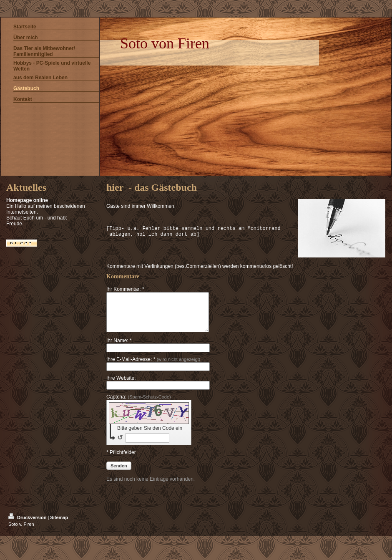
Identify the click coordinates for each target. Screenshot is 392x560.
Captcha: (139, 404)
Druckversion (28, 525)
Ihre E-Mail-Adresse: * (153, 367)
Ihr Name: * (119, 348)
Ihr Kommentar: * (125, 289)
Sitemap (59, 525)
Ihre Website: (121, 386)
